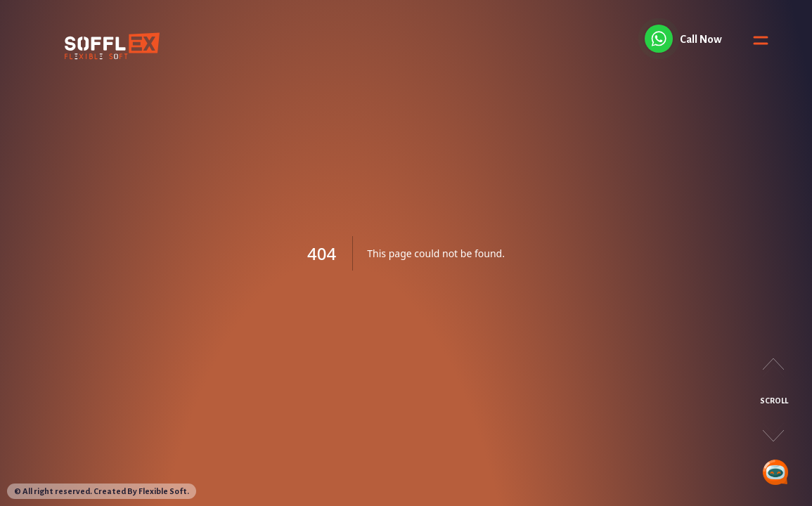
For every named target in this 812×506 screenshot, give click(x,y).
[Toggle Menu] (761, 42)
